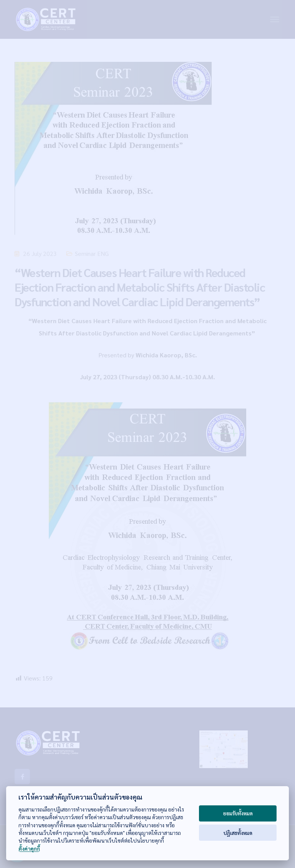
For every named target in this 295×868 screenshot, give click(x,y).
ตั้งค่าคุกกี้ (29, 849)
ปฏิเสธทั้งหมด (238, 833)
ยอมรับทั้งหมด (238, 813)
